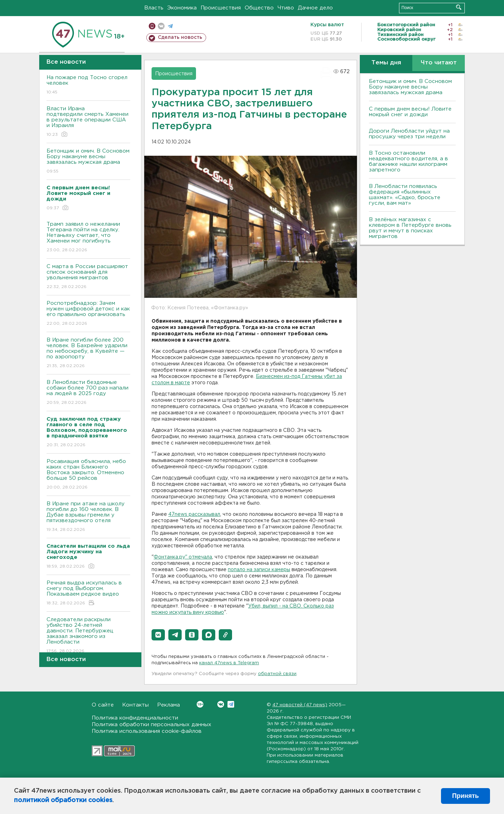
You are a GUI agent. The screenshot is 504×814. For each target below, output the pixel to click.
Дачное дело (315, 8)
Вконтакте (200, 704)
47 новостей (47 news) (300, 705)
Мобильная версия (152, 26)
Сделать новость (180, 37)
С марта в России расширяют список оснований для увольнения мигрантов (88, 277)
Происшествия (221, 8)
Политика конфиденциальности (135, 718)
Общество (259, 8)
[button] (158, 635)
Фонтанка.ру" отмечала (183, 557)
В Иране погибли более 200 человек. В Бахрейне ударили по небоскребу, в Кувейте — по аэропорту (88, 353)
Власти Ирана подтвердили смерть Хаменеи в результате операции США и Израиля (88, 122)
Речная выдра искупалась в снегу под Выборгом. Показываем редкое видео (88, 593)
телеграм (170, 26)
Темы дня (386, 63)
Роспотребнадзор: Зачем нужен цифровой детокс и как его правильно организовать (88, 314)
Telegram (231, 704)
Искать (459, 7)
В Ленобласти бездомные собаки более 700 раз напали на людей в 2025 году (88, 393)
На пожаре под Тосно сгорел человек (88, 85)
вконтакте (161, 26)
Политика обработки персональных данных (152, 725)
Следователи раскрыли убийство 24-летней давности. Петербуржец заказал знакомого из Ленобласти (88, 636)
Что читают (439, 63)
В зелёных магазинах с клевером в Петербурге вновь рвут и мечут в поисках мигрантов (410, 228)
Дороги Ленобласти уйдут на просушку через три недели (409, 134)
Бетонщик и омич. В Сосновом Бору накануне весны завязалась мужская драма (88, 162)
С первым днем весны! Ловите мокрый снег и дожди (410, 112)
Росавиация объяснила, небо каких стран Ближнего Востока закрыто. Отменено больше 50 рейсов (88, 475)
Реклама (169, 705)
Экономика (182, 8)
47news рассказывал (194, 514)
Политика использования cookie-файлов (147, 731)
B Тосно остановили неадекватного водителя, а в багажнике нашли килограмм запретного (408, 162)
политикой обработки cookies (63, 800)
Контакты (135, 705)
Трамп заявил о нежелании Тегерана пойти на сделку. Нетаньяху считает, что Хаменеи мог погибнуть (88, 237)
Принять (465, 796)
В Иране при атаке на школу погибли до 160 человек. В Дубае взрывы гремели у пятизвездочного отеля (88, 517)
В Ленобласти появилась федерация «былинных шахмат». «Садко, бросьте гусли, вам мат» (405, 195)
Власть (154, 8)
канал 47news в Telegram (229, 663)
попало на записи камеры (259, 570)
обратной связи (277, 674)
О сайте (103, 705)
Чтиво (286, 8)
